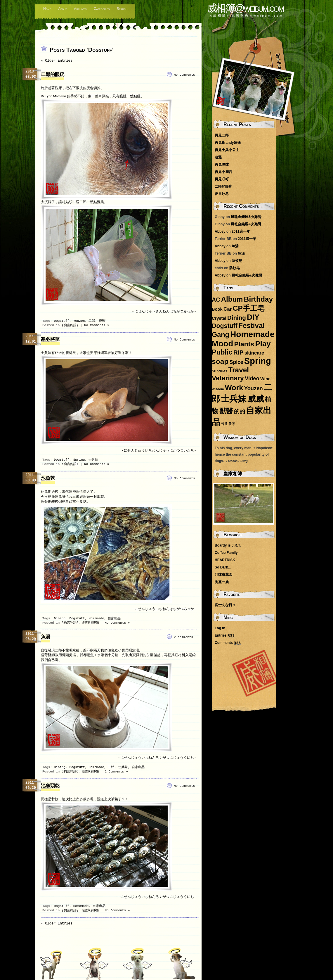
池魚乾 (48, 478)
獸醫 (102, 321)
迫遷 (218, 157)
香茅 (232, 424)
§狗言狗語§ (70, 325)
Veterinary (228, 378)
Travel (239, 370)
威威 (256, 399)
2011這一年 (241, 231)
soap (220, 361)
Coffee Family (226, 553)
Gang (221, 335)
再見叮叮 (222, 179)
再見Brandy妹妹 (228, 143)
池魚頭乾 (50, 786)
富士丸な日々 (225, 605)
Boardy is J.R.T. (228, 545)
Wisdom (218, 389)
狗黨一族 (222, 582)
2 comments (183, 637)
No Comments (184, 75)
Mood (222, 344)
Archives (80, 9)
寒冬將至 (50, 340)
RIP (239, 352)
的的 (240, 411)
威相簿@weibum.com (245, 8)
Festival (252, 325)
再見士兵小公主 (227, 150)
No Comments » (97, 325)
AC (216, 300)
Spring (79, 460)
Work (234, 388)
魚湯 (46, 637)
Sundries (220, 371)
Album (232, 299)
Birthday (258, 299)
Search (122, 9)
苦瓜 (224, 424)
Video (252, 378)
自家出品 (114, 618)
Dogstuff (62, 321)
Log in (220, 628)
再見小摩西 (223, 172)
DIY (253, 317)
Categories (102, 9)
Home (47, 9)
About (63, 9)
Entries (225, 635)
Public (222, 352)
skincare (254, 353)
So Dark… (223, 567)
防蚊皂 (237, 261)
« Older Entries (57, 61)
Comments (228, 643)
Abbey (220, 231)
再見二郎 (222, 135)
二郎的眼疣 (53, 75)
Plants (244, 344)
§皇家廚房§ (90, 623)
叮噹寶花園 (223, 575)
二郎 (92, 321)
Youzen (79, 321)
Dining (60, 618)
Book (217, 309)
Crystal (219, 318)
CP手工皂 (249, 308)
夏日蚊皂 (222, 194)
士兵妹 (93, 460)
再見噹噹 (222, 165)
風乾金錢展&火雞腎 (246, 217)
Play (263, 344)
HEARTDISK (225, 560)
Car (228, 309)
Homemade (96, 618)
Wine (265, 379)
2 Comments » (116, 772)
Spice (236, 362)
